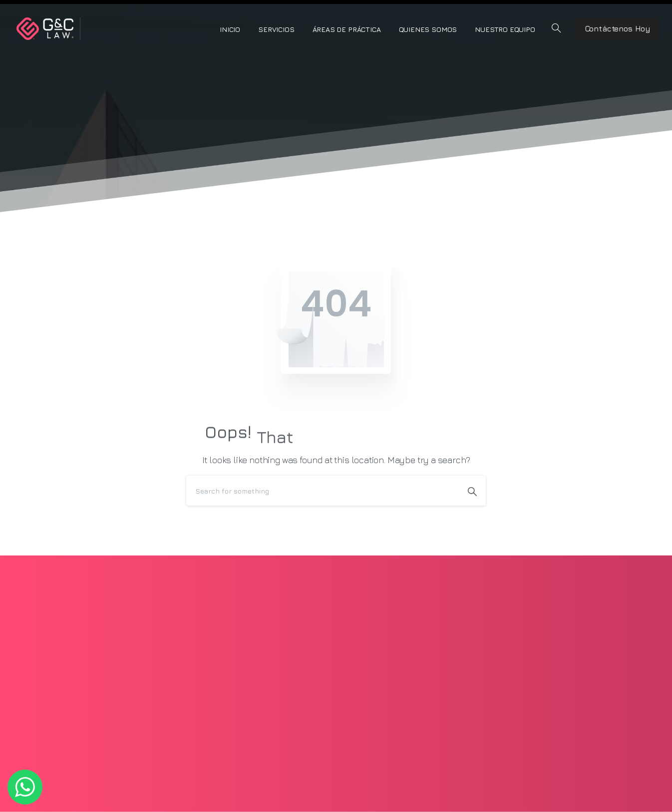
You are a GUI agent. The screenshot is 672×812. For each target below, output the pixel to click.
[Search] (323, 491)
